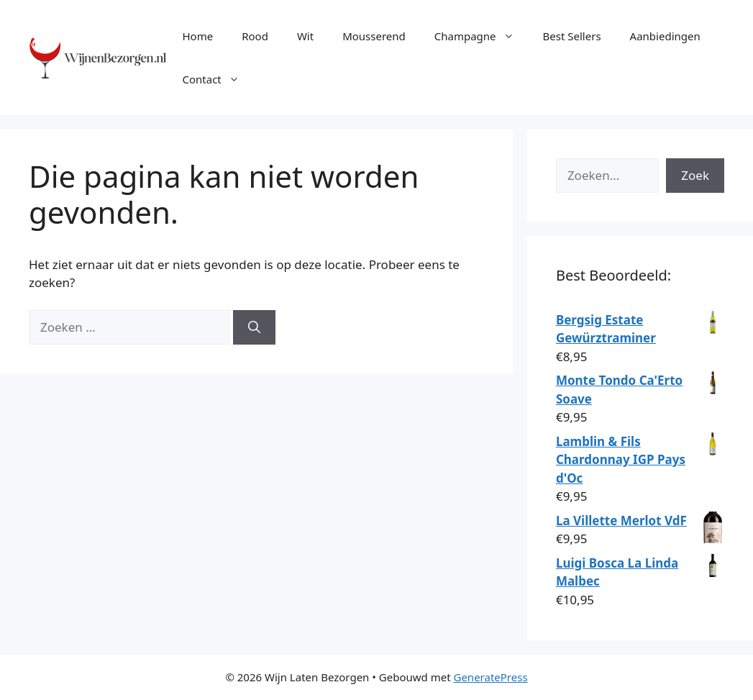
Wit (305, 36)
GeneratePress (490, 677)
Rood (255, 36)
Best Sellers (572, 36)
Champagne (482, 36)
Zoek (695, 175)
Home (197, 36)
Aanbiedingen (665, 36)
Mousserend (374, 36)
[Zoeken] (254, 327)
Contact (218, 79)
